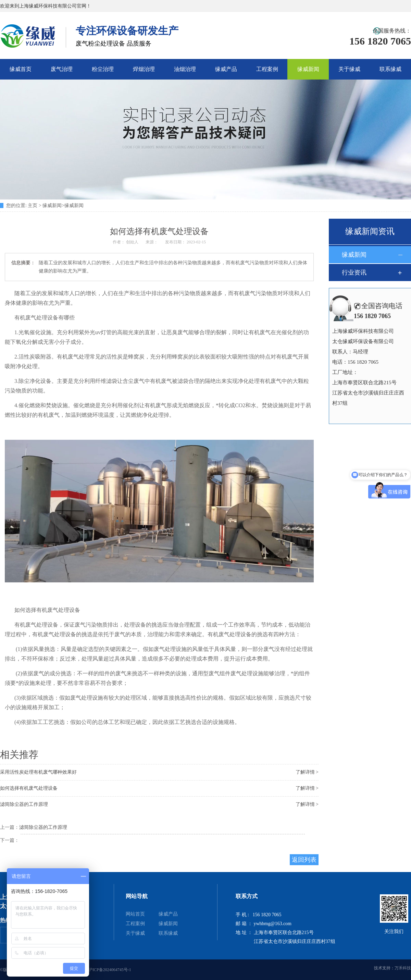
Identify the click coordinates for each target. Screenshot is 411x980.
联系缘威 (390, 69)
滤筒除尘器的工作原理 (24, 804)
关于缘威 (349, 69)
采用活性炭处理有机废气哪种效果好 (38, 772)
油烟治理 (185, 69)
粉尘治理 (103, 69)
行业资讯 (354, 273)
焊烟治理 (144, 69)
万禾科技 (403, 968)
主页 (33, 205)
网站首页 (135, 914)
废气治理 (62, 69)
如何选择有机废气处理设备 (29, 788)
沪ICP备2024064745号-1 (110, 970)
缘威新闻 (308, 69)
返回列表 (304, 860)
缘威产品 (226, 69)
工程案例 (267, 69)
